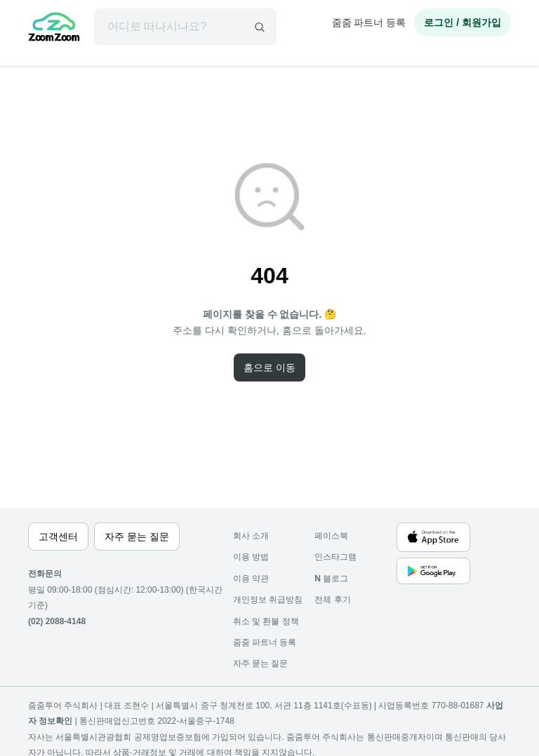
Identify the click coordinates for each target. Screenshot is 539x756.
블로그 (331, 579)
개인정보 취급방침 (268, 600)
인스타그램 (335, 557)
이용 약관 (251, 579)
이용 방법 (251, 557)
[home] (54, 29)
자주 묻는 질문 (261, 663)
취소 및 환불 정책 (266, 621)
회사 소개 (251, 536)
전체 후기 (332, 600)
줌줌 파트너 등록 (369, 22)
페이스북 (331, 536)
